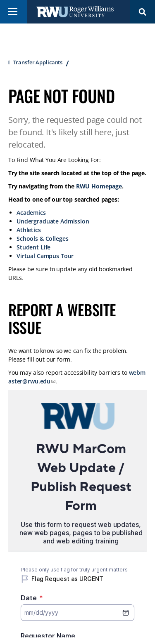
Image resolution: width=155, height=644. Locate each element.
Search (143, 12)
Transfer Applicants (38, 62)
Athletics (29, 230)
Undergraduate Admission (53, 221)
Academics (31, 213)
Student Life (33, 247)
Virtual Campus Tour (45, 256)
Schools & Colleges (42, 239)
